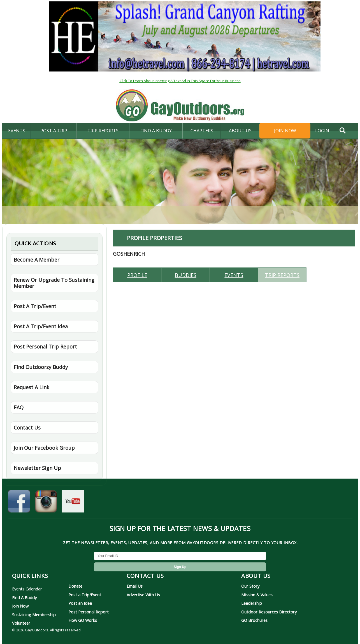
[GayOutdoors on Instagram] (46, 503)
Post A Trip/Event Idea (41, 326)
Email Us (135, 586)
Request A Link (32, 387)
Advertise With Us (143, 595)
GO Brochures (254, 620)
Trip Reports (103, 131)
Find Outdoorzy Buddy (41, 367)
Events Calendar (27, 589)
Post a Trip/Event (85, 595)
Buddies (186, 275)
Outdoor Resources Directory (269, 612)
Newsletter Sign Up (37, 468)
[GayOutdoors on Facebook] (19, 503)
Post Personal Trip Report (45, 347)
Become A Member (37, 260)
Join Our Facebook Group (44, 448)
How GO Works (83, 620)
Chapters (202, 131)
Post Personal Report (89, 612)
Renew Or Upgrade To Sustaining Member (54, 283)
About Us (240, 131)
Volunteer (21, 623)
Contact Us (27, 428)
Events (17, 131)
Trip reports (282, 275)
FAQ (19, 407)
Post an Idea (80, 603)
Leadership (252, 603)
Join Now (285, 131)
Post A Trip (54, 131)
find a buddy (156, 131)
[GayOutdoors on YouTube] (73, 503)
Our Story (250, 586)
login (322, 131)
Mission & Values (257, 595)
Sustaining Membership (34, 615)
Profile (137, 275)
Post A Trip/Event (35, 306)
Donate (75, 586)
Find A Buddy (24, 597)
